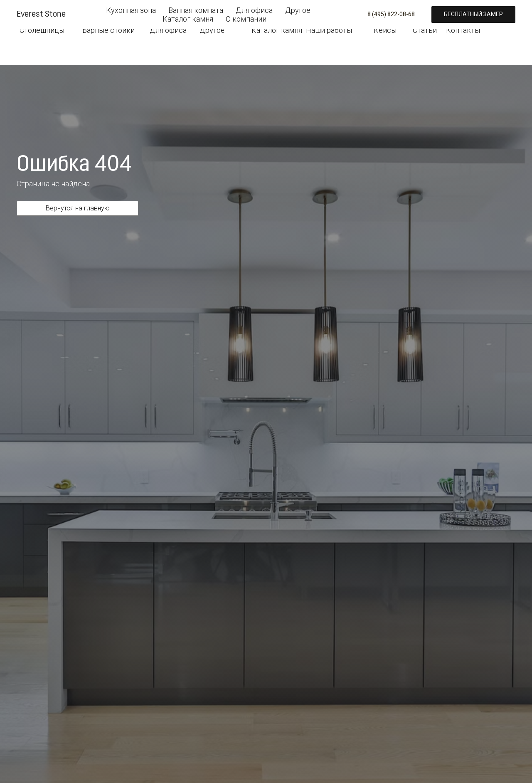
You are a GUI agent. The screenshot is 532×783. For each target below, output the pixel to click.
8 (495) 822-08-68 (344, 12)
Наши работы (329, 30)
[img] (42, 10)
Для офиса (168, 30)
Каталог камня (277, 30)
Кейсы (385, 30)
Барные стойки (108, 30)
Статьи (425, 30)
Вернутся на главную (78, 208)
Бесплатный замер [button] (478, 11)
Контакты (463, 30)
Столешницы (42, 30)
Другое (212, 30)
